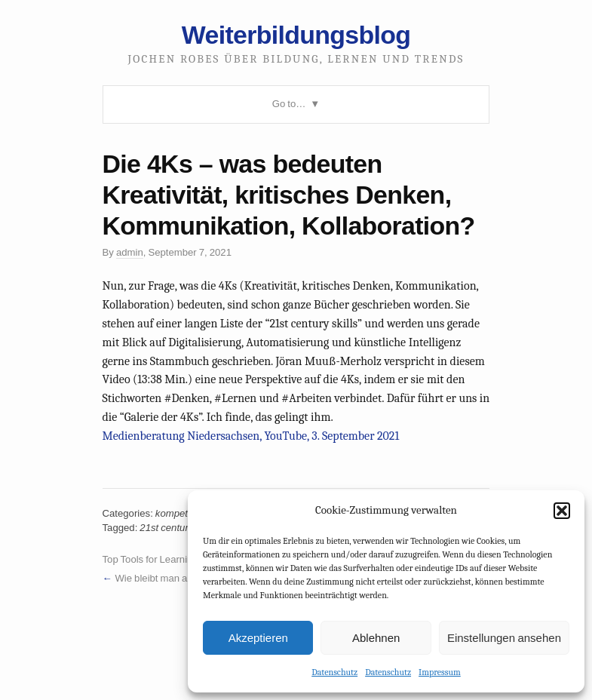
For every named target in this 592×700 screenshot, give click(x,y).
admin (130, 252)
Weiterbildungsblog (296, 35)
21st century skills (178, 528)
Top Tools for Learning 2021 (163, 559)
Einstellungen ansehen (504, 638)
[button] (562, 511)
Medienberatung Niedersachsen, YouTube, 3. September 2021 (251, 436)
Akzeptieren (258, 638)
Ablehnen (376, 638)
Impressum (440, 672)
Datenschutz (334, 672)
